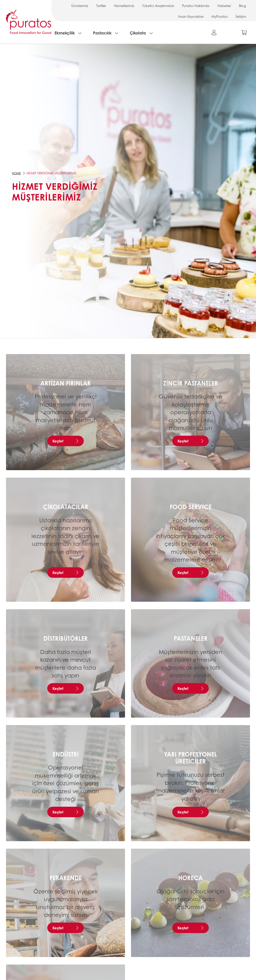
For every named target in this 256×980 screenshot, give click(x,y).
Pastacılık (102, 33)
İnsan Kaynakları (191, 16)
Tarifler (101, 6)
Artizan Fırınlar (66, 383)
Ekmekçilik (65, 33)
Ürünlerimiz (80, 6)
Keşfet (58, 441)
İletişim (241, 16)
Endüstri (66, 754)
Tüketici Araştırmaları (158, 6)
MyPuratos (220, 16)
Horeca (190, 878)
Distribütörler (66, 638)
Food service (191, 507)
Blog (242, 6)
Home (16, 173)
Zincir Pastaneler (191, 383)
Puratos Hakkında (196, 6)
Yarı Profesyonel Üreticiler (190, 758)
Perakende (66, 878)
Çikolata (138, 33)
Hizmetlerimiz (124, 6)
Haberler (224, 6)
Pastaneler (191, 638)
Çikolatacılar (66, 507)
